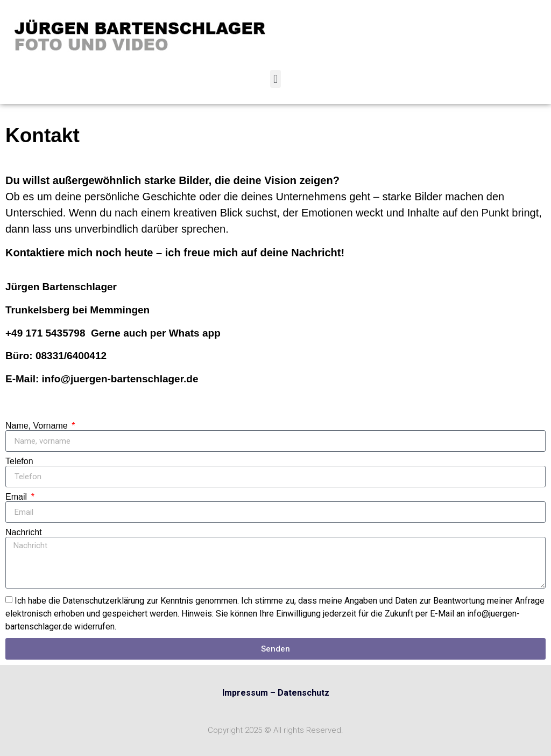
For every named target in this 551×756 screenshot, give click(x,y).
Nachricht (24, 533)
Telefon (19, 461)
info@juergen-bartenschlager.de (120, 379)
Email (17, 497)
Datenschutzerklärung (103, 601)
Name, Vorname (38, 426)
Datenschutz (303, 693)
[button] (275, 79)
